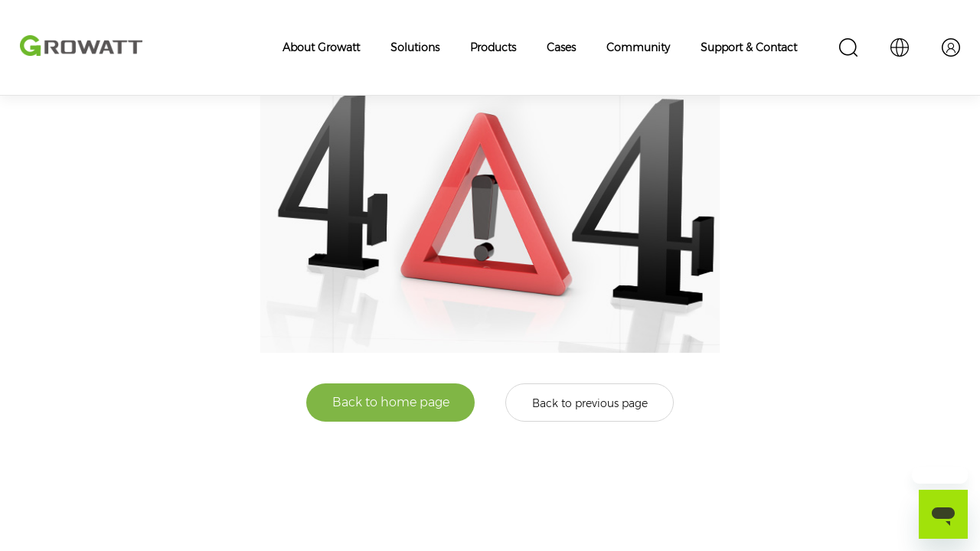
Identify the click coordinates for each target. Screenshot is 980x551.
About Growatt (321, 47)
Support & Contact (749, 47)
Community (638, 47)
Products (493, 47)
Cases (561, 47)
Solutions (415, 47)
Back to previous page (590, 403)
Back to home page (391, 402)
